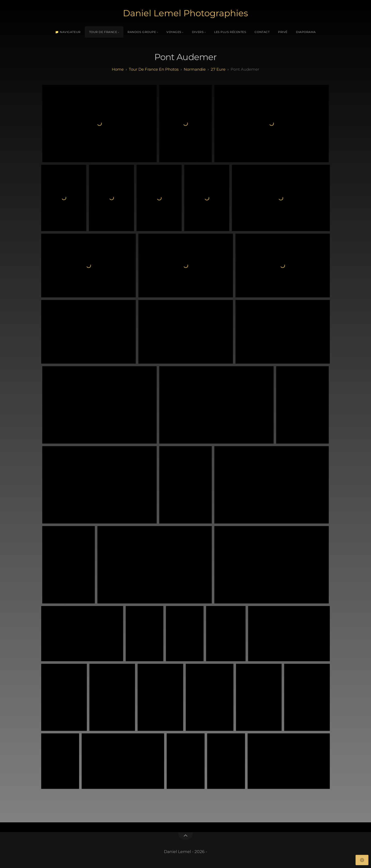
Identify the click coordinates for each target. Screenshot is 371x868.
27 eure (218, 69)
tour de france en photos (154, 69)
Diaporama (306, 32)
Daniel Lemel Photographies (185, 13)
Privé (283, 32)
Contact (262, 32)
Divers (198, 32)
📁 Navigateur (68, 32)
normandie (195, 69)
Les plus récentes (230, 32)
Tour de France (103, 32)
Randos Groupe (142, 32)
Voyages (174, 32)
